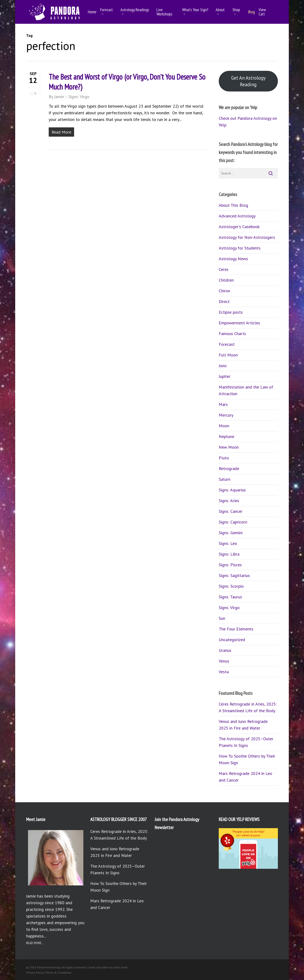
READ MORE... (35, 943)
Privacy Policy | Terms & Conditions (49, 973)
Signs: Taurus (230, 597)
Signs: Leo (228, 543)
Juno (223, 366)
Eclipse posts (231, 312)
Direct (224, 301)
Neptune (226, 436)
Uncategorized (232, 640)
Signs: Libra (229, 554)
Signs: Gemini (231, 533)
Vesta (224, 672)
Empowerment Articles (239, 323)
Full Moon (228, 355)
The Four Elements (236, 629)
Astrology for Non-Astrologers (247, 237)
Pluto (224, 458)
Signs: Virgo (79, 97)
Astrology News (233, 259)
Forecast (227, 344)
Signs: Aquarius (232, 490)
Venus (224, 661)
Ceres (224, 269)
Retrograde (229, 468)
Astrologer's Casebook (239, 227)
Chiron (224, 291)
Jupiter (225, 376)
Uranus (225, 650)
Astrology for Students (240, 248)
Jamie (59, 97)
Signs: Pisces (230, 565)
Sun (222, 618)
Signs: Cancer (231, 511)
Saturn (225, 479)
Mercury (226, 415)
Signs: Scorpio (231, 586)
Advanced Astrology (237, 216)
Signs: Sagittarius (234, 575)
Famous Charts (232, 334)
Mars (223, 404)
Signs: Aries (229, 501)
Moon (224, 426)
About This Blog (233, 205)
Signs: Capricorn (233, 522)
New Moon (229, 447)
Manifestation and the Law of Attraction (246, 390)
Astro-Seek (121, 967)
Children (226, 280)
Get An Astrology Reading (248, 81)
